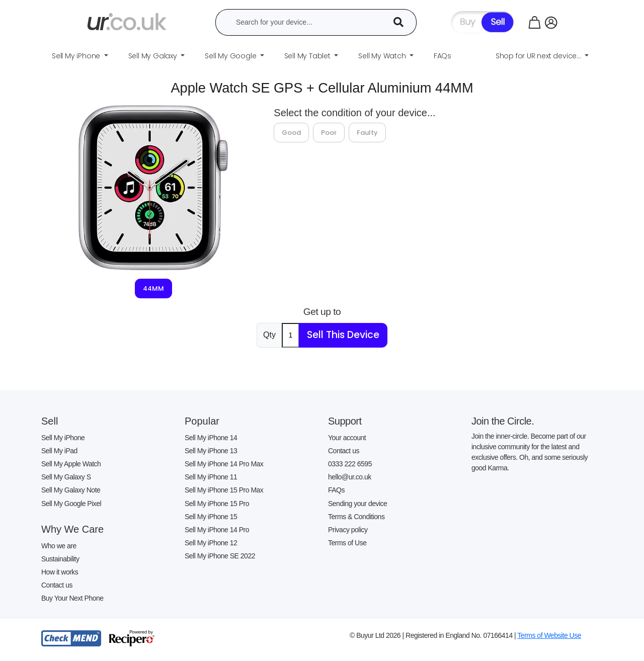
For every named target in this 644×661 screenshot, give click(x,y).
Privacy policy (348, 530)
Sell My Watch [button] (383, 56)
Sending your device (357, 504)
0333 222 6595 (350, 464)
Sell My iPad (59, 451)
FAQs (336, 490)
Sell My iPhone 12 (211, 543)
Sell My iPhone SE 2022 (220, 556)
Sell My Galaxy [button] (154, 56)
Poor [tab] (329, 133)
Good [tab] (291, 133)
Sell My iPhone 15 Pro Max (224, 490)
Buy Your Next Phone (72, 598)
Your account (347, 438)
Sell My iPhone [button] (77, 56)
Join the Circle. (503, 421)
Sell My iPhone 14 (211, 438)
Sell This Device (343, 335)
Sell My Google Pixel (71, 504)
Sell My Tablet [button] (308, 56)
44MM (153, 288)
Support (345, 421)
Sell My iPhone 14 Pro (217, 530)
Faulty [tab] (367, 133)
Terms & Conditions (356, 517)
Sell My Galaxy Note (71, 490)
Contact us (57, 585)
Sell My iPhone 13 (211, 451)
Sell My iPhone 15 (211, 517)
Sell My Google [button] (231, 56)
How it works (60, 572)
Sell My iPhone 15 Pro (217, 504)
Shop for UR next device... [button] (539, 56)
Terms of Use (347, 543)
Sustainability (60, 559)
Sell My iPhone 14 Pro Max (224, 464)
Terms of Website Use (549, 635)
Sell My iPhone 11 (211, 477)
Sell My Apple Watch (71, 464)
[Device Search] (402, 22)
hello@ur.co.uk (350, 477)
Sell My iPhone (63, 438)
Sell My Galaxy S (66, 477)
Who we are (59, 546)
